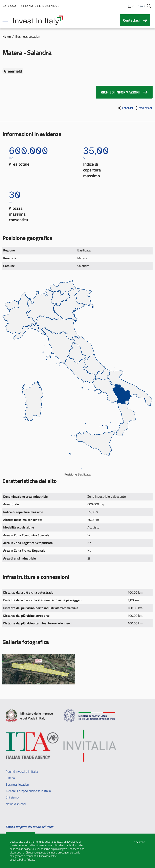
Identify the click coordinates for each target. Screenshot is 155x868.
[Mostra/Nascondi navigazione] (5, 20)
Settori (10, 778)
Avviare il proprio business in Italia (28, 791)
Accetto (140, 842)
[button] (131, 6)
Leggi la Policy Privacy (23, 860)
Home (7, 36)
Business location (17, 784)
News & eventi (16, 804)
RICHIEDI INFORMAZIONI (124, 92)
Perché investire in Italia (22, 771)
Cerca (142, 6)
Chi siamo (12, 797)
